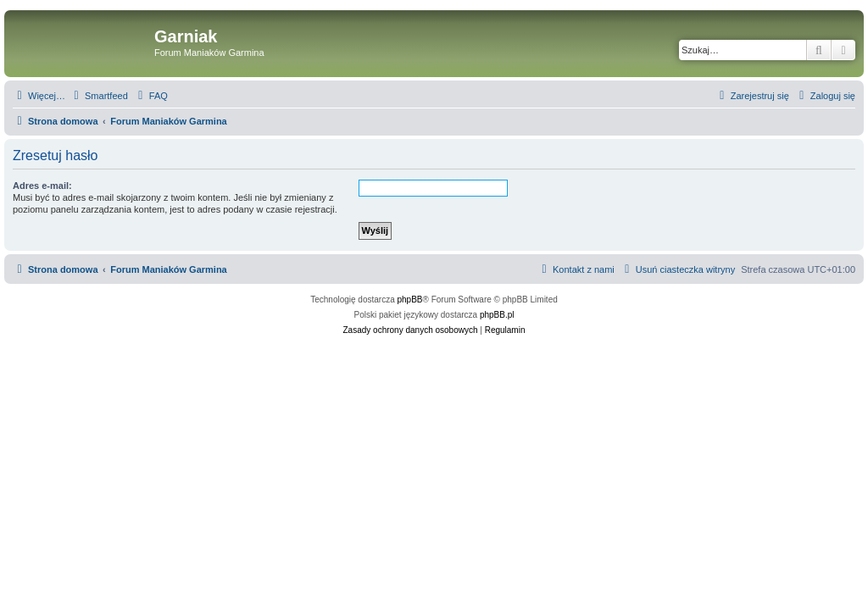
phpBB (410, 300)
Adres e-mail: (42, 186)
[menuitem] (99, 96)
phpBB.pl (497, 315)
